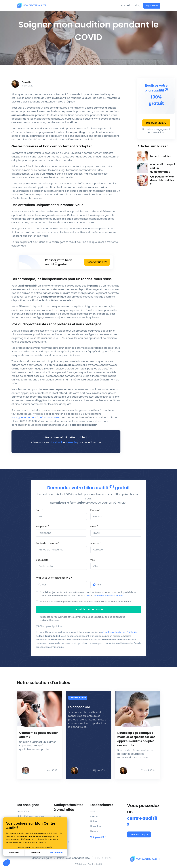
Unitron (94, 821)
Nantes (57, 816)
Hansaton (96, 826)
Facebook (56, 442)
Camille (26, 82)
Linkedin (71, 442)
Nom (38, 510)
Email (93, 527)
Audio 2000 (23, 811)
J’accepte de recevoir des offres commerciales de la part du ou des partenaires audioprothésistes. (82, 619)
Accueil (126, 5)
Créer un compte (139, 834)
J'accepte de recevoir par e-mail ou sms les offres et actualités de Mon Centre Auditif (85, 602)
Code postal (42, 560)
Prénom (95, 510)
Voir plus (99, 837)
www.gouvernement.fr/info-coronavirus (36, 418)
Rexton (94, 816)
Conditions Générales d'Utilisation (120, 632)
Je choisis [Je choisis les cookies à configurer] (35, 853)
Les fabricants (102, 805)
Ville (93, 560)
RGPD (108, 858)
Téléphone (41, 527)
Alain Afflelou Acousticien (30, 816)
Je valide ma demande (89, 609)
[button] (6, 863)
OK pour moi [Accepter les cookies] (57, 853)
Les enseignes (28, 805)
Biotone (94, 831)
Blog (138, 5)
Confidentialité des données (108, 596)
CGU (88, 596)
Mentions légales (42, 858)
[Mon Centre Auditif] (32, 5)
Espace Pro (152, 5)
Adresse (95, 543)
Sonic (93, 811)
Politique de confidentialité (73, 858)
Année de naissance (47, 543)
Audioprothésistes (70, 807)
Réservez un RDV (97, 262)
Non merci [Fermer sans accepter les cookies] (14, 853)
